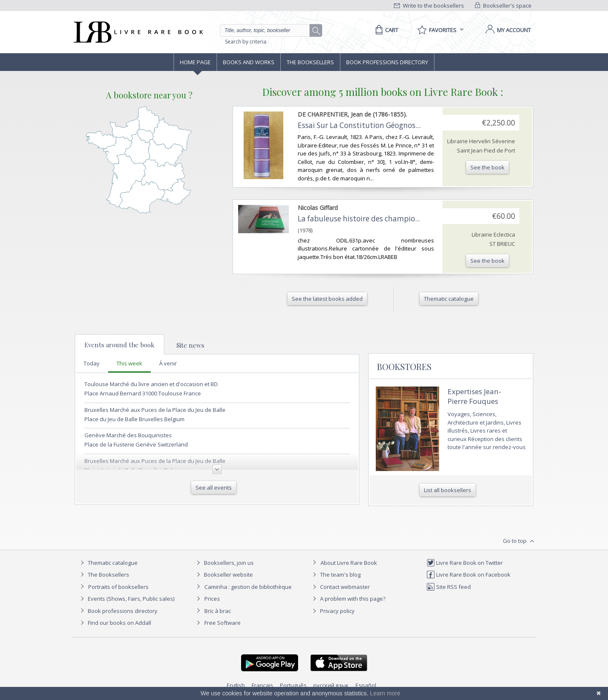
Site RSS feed (449, 587)
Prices (212, 599)
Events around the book (119, 345)
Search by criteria (246, 42)
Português (293, 685)
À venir (168, 363)
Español (366, 685)
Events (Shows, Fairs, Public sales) (126, 599)
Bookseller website (224, 575)
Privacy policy (332, 611)
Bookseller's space (503, 5)
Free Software (223, 623)
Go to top (520, 541)
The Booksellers (310, 62)
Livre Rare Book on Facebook (468, 575)
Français (262, 685)
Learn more (385, 693)
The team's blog (335, 575)
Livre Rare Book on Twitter (465, 563)
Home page (195, 62)
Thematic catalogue (108, 563)
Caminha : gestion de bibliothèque (248, 587)
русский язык (331, 685)
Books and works (249, 62)
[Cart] (385, 30)
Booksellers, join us (224, 563)
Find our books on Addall (115, 623)
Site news (190, 345)
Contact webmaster (340, 587)
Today (92, 363)
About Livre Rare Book (349, 563)
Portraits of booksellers (118, 587)
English (236, 685)
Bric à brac (218, 611)
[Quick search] (269, 30)
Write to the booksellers (429, 5)
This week (129, 363)
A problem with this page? (348, 599)
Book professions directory (387, 62)
